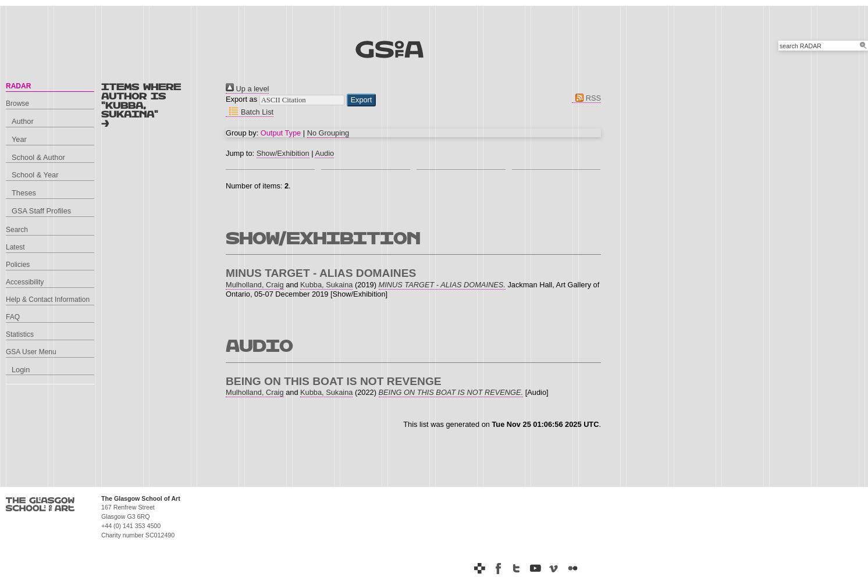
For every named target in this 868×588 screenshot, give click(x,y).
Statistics (20, 334)
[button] (362, 100)
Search (17, 230)
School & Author (38, 157)
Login (21, 370)
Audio (324, 153)
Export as (241, 99)
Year (19, 139)
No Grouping (328, 133)
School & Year (35, 175)
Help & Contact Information (48, 300)
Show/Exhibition (283, 153)
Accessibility (25, 282)
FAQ (13, 317)
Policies (18, 265)
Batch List (250, 112)
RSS (586, 98)
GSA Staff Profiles (41, 211)
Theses (24, 193)
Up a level (247, 89)
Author (23, 121)
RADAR (18, 86)
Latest (15, 247)
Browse (17, 104)
